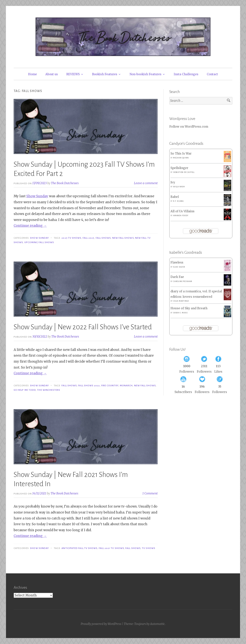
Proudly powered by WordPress (101, 624)
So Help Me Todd (25, 390)
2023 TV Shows (71, 238)
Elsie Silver (179, 267)
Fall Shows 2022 (89, 386)
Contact (212, 74)
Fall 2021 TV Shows (111, 548)
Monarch (126, 386)
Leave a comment (146, 183)
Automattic (157, 624)
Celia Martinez (181, 301)
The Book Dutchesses (65, 183)
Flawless (177, 262)
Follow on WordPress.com (189, 127)
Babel (175, 197)
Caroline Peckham (183, 281)
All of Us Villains (182, 211)
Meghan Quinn (181, 158)
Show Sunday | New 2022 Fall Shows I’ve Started (83, 327)
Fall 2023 (89, 238)
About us (52, 74)
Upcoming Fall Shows (39, 242)
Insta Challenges (186, 74)
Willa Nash (179, 187)
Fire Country (110, 386)
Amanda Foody (181, 216)
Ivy (173, 182)
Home (32, 74)
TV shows (149, 548)
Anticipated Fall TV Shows (79, 548)
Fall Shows (103, 238)
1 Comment (150, 493)
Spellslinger (179, 168)
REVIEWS (73, 74)
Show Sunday (37, 196)
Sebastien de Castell (184, 172)
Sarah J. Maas (180, 313)
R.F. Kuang (179, 201)
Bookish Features (105, 74)
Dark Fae (177, 277)
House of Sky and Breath (189, 308)
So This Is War (181, 153)
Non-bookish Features (145, 74)
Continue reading (30, 226)
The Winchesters (49, 390)
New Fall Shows (123, 238)
